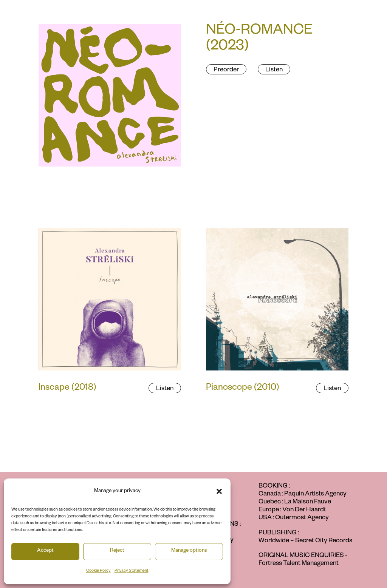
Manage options (189, 551)
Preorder (226, 70)
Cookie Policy (98, 571)
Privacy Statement (132, 571)
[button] (219, 491)
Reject (117, 551)
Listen (274, 70)
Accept (45, 551)
